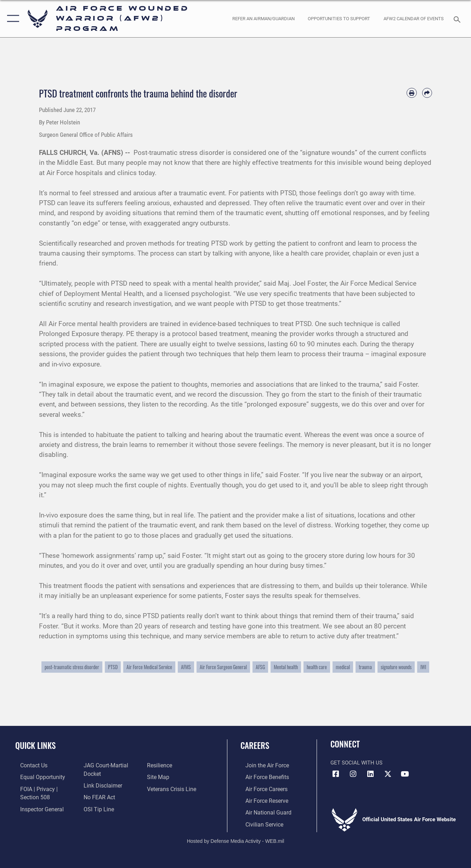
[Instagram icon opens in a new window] (353, 774)
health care (317, 667)
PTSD (113, 667)
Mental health (286, 667)
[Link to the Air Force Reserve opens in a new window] (261, 800)
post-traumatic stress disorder (72, 667)
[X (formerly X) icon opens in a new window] (388, 774)
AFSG (260, 667)
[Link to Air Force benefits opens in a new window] (262, 777)
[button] (12, 19)
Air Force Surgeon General (223, 667)
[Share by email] (427, 93)
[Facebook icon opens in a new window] (336, 774)
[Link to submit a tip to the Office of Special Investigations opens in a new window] (96, 807)
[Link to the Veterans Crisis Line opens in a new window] (173, 788)
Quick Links (35, 745)
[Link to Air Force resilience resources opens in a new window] (161, 765)
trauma (365, 667)
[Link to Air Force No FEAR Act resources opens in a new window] (98, 796)
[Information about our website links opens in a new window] (101, 785)
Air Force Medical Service (149, 667)
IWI (423, 667)
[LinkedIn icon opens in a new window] (370, 774)
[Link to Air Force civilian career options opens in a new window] (259, 822)
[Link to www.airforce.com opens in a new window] (262, 765)
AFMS (186, 667)
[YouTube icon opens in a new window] (405, 774)
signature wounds (396, 667)
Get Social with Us (356, 763)
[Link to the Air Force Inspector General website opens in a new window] (36, 807)
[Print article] (412, 93)
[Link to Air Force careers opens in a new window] (261, 788)
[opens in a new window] (263, 18)
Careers (255, 745)
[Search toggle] (458, 19)
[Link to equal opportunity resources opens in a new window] (36, 777)
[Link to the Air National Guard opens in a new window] (262, 811)
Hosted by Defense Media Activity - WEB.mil (236, 839)
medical (343, 667)
